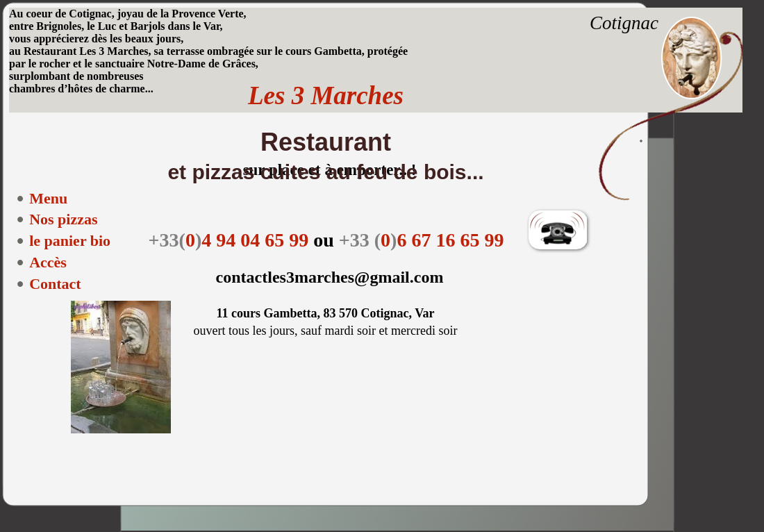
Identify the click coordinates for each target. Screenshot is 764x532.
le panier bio (70, 241)
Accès (48, 262)
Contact (55, 284)
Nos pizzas (63, 219)
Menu (48, 198)
